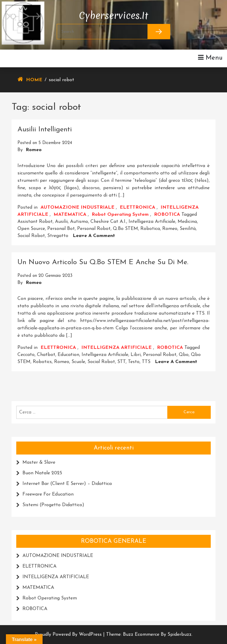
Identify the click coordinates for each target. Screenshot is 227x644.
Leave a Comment (94, 236)
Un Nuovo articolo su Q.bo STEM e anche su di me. (103, 262)
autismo (79, 222)
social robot (31, 236)
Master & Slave (39, 462)
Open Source (31, 229)
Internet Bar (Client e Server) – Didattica (67, 484)
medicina (187, 222)
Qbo (184, 355)
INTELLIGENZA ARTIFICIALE (116, 348)
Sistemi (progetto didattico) (53, 505)
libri (136, 355)
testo (134, 362)
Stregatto (58, 236)
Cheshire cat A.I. (108, 222)
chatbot (46, 355)
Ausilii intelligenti (45, 130)
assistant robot (35, 222)
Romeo (34, 150)
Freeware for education (48, 494)
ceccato (26, 355)
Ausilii (61, 222)
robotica (150, 229)
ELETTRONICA (137, 207)
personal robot (94, 229)
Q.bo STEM (125, 229)
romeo (170, 229)
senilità (188, 229)
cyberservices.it (113, 14)
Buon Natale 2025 (42, 473)
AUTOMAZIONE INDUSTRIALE (77, 207)
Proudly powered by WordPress (69, 635)
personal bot (61, 229)
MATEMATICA (70, 215)
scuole (78, 362)
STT (121, 362)
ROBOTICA (167, 215)
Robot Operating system (120, 215)
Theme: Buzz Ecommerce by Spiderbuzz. (149, 635)
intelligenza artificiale (152, 222)
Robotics (42, 362)
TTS (146, 362)
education (68, 355)
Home (34, 80)
